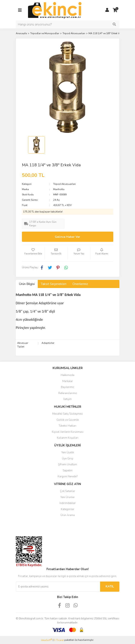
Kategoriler (68, 509)
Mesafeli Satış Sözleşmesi (67, 414)
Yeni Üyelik (68, 452)
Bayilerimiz (67, 387)
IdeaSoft (46, 640)
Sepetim (68, 471)
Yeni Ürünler (68, 497)
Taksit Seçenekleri (54, 284)
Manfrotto (59, 189)
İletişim (67, 399)
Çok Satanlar (67, 491)
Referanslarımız (68, 393)
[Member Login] (107, 10)
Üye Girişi (68, 459)
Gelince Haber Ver (67, 237)
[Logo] (55, 10)
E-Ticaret (59, 640)
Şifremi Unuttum (67, 464)
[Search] (68, 24)
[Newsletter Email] (58, 587)
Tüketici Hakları (67, 426)
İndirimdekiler (68, 503)
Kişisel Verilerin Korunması (68, 432)
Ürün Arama (68, 515)
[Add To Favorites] (33, 253)
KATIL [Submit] (110, 586)
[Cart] (115, 10)
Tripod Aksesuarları (64, 184)
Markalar (68, 381)
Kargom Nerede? (68, 476)
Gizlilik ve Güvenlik (68, 420)
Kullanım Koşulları (68, 438)
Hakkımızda (67, 375)
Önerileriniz (80, 284)
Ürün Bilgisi (27, 284)
